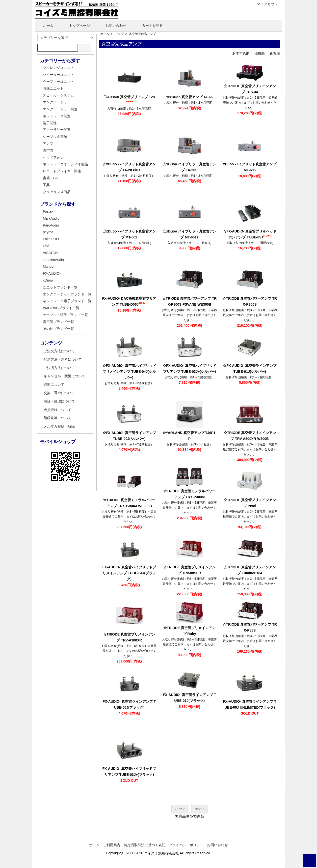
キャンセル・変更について (64, 376)
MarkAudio (51, 218)
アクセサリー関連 (57, 130)
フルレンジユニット (58, 68)
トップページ (76, 26)
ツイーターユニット (58, 75)
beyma (48, 232)
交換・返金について (59, 393)
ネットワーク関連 (57, 116)
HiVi (46, 246)
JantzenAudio (53, 260)
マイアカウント (266, 4)
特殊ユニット (53, 88)
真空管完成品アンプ (142, 34)
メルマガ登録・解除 (59, 426)
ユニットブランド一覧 (60, 287)
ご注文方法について (59, 351)
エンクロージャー (57, 102)
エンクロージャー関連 (60, 109)
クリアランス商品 (57, 192)
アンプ (119, 34)
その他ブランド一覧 (58, 329)
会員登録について (57, 410)
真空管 (48, 150)
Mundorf (49, 266)
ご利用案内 (112, 845)
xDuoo (48, 280)
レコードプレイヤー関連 (62, 171)
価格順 (260, 53)
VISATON (50, 253)
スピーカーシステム (58, 95)
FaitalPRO (51, 239)
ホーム (45, 26)
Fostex (48, 211)
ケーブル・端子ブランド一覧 (65, 315)
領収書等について (57, 418)
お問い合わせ (112, 26)
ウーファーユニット (58, 82)
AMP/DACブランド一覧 (61, 308)
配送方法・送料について (63, 359)
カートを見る (149, 26)
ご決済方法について (59, 368)
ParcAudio (51, 225)
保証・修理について (59, 401)
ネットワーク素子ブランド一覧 (67, 301)
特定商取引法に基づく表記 (145, 845)
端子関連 (50, 123)
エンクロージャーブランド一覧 (67, 294)
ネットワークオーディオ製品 (65, 164)
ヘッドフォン (53, 157)
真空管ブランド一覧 (58, 322)
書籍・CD (51, 178)
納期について (54, 384)
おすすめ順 (241, 53)
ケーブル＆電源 (55, 137)
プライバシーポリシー (186, 845)
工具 (46, 185)
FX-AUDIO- (52, 273)
